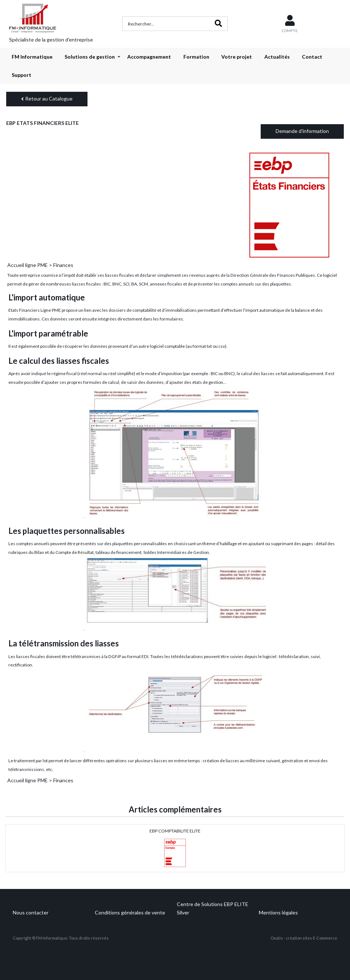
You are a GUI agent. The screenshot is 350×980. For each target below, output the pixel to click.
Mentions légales (278, 912)
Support (22, 75)
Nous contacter (31, 912)
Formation (196, 57)
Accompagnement (149, 57)
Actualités (277, 57)
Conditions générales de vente (130, 912)
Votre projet (237, 57)
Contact (312, 57)
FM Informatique (32, 57)
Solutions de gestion (90, 57)
